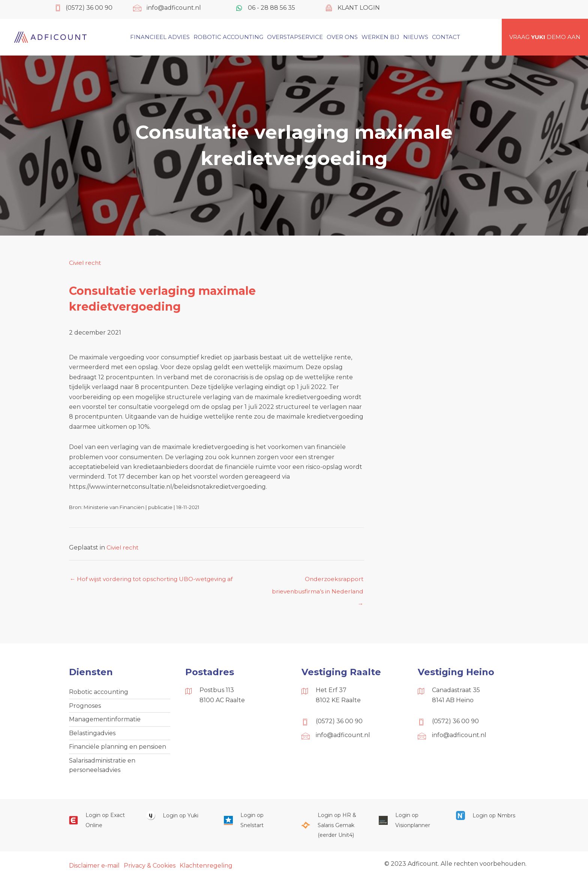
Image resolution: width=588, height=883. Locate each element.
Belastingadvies (92, 735)
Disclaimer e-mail (94, 869)
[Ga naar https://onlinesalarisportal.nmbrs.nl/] (487, 819)
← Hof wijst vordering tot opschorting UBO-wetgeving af (155, 579)
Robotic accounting (99, 693)
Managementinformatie (105, 722)
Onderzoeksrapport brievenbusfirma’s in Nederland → (316, 581)
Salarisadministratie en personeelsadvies (102, 768)
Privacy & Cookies (150, 869)
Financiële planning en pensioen (118, 750)
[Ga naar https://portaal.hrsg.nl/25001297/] (332, 829)
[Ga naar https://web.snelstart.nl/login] (255, 824)
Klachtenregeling (206, 869)
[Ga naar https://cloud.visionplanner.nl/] (410, 824)
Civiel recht (86, 263)
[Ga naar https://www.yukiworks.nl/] (177, 819)
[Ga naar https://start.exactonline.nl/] (100, 824)
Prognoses (85, 708)
